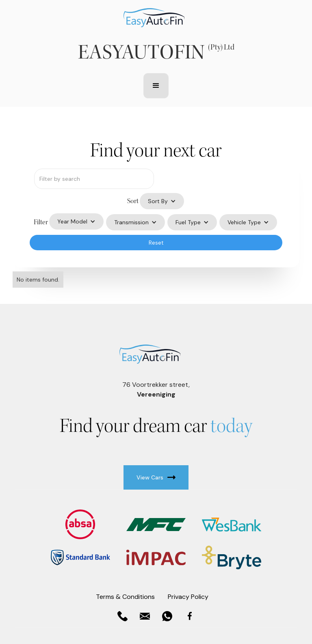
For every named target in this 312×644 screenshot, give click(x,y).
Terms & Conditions (125, 597)
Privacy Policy (188, 597)
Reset (156, 243)
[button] (156, 86)
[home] (154, 18)
